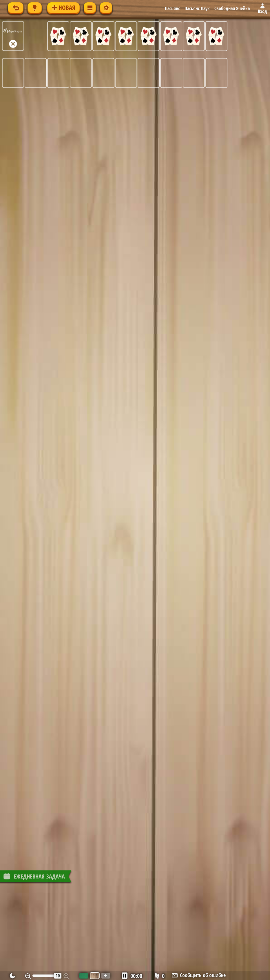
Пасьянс (172, 8)
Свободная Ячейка (232, 8)
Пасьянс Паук (197, 8)
